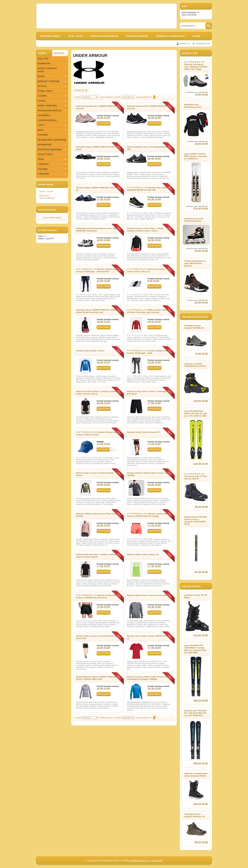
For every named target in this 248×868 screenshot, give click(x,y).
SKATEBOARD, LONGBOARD (52, 140)
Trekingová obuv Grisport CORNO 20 (194, 327)
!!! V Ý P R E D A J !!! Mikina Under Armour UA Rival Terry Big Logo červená (148, 311)
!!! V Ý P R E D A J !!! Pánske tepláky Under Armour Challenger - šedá (148, 352)
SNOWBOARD (52, 145)
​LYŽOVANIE (52, 174)
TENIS (52, 159)
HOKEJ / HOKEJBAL (52, 106)
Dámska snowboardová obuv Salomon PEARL (196, 775)
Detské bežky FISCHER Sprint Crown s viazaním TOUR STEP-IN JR (196, 520)
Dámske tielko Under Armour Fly (143, 554)
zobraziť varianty (104, 123)
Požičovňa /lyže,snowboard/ (104, 36)
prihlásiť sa (184, 43)
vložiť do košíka (103, 449)
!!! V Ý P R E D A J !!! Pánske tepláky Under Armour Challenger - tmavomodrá (97, 270)
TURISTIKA (52, 164)
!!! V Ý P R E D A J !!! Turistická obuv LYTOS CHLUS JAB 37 (196, 476)
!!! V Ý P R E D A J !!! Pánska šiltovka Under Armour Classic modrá (98, 433)
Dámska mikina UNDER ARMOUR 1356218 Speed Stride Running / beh (97, 311)
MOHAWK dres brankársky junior (193, 106)
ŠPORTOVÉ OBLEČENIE (52, 150)
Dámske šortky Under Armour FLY (144, 432)
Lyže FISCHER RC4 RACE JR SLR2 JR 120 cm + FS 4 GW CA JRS (195, 413)
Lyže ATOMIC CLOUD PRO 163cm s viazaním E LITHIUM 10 (196, 156)
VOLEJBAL (52, 169)
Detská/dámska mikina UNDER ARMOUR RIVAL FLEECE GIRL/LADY (96, 678)
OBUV (52, 130)
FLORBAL (52, 96)
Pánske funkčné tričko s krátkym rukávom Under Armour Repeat (97, 556)
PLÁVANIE (43, 135)
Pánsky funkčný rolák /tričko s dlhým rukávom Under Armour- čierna (145, 230)
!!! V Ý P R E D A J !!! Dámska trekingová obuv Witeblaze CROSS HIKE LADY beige (196, 66)
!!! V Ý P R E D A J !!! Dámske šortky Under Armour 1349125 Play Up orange (148, 515)
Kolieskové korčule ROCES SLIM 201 (194, 220)
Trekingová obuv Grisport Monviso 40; (195, 815)
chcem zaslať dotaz (52, 217)
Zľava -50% (43, 59)
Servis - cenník (75, 36)
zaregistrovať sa (203, 43)
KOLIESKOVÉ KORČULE (52, 111)
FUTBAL (52, 101)
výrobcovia (59, 53)
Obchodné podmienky (137, 36)
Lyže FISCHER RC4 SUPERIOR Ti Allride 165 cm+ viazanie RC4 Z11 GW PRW (195, 649)
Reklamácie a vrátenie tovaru (170, 36)
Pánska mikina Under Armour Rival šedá (147, 595)
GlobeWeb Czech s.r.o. (139, 861)
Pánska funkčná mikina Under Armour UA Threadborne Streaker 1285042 (147, 678)
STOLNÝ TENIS (45, 154)
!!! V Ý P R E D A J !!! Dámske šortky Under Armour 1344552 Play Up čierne (97, 596)
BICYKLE (52, 86)
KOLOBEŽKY (44, 115)
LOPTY (52, 125)
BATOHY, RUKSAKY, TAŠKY (52, 70)
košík (184, 6)
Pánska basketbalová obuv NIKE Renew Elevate (195, 263)
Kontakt (197, 36)
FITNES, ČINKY (45, 91)
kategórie (42, 53)
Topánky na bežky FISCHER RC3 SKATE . (196, 365)
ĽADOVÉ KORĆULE (52, 120)
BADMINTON (44, 64)
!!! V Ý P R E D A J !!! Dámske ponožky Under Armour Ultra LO (146, 270)
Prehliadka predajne (50, 36)
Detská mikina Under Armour (90, 351)
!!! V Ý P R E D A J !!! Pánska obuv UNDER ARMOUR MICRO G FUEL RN (148, 189)
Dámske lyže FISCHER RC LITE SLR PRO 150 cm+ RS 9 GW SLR (195, 713)
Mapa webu (157, 861)
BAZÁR (52, 76)
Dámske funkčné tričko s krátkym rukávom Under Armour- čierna (97, 393)
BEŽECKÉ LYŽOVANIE (52, 81)
